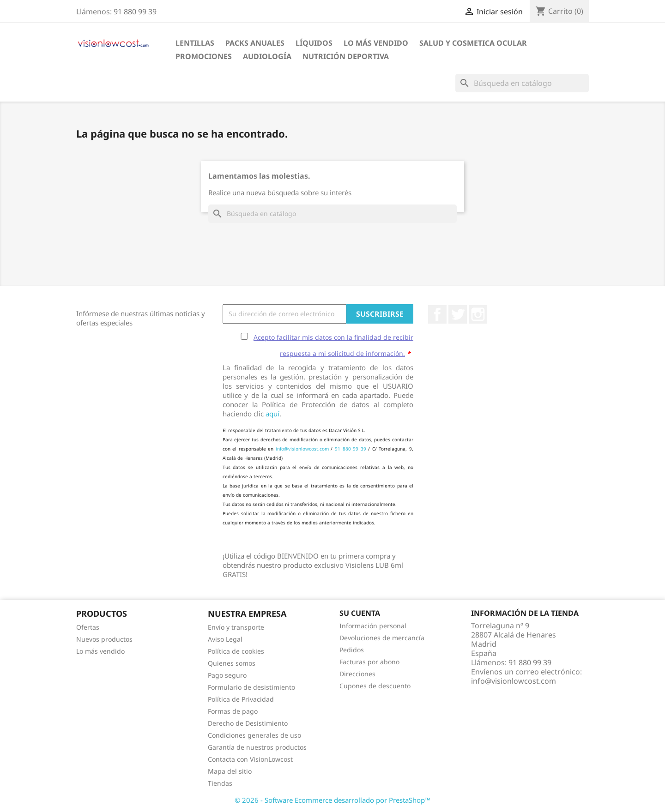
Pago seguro (227, 675)
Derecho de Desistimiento (248, 723)
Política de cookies (236, 651)
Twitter (458, 314)
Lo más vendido (100, 651)
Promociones (204, 56)
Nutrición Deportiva (346, 56)
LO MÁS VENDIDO (376, 43)
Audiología (267, 56)
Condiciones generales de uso (254, 735)
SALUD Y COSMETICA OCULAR (473, 43)
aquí (272, 414)
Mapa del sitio (230, 771)
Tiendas (220, 783)
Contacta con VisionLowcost (250, 759)
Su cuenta (360, 613)
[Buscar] (522, 83)
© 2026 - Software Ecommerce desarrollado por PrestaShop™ (332, 800)
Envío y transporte (236, 627)
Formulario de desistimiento (251, 687)
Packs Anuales (255, 43)
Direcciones (357, 674)
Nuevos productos (104, 639)
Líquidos (314, 43)
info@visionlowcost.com (302, 449)
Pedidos (352, 650)
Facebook (437, 314)
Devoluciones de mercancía (382, 638)
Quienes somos (232, 663)
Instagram (478, 314)
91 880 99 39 (351, 449)
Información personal (373, 626)
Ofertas (88, 627)
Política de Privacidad (241, 699)
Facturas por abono (369, 662)
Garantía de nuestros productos (257, 747)
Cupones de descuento (375, 686)
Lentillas (195, 43)
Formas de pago (233, 711)
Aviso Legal (225, 639)
